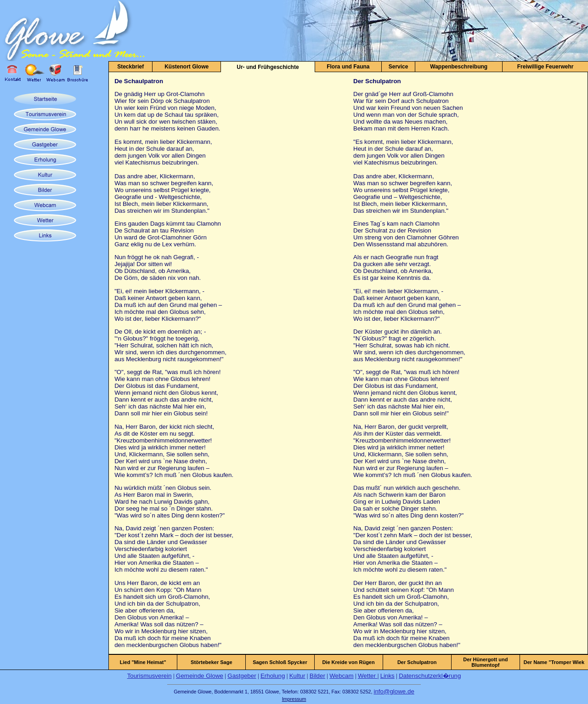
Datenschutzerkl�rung (430, 676)
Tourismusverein (150, 676)
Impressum (294, 699)
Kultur (297, 676)
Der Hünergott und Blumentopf (485, 662)
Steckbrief (130, 67)
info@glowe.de (394, 691)
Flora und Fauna (348, 67)
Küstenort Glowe (187, 67)
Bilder (317, 676)
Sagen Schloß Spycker (280, 662)
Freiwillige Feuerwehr (546, 67)
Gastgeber (242, 676)
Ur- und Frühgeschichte (268, 67)
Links (387, 676)
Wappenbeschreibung (459, 67)
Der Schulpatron (417, 662)
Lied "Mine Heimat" (143, 662)
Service (399, 67)
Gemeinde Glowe (200, 676)
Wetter (368, 676)
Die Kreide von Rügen (348, 662)
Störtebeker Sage (211, 662)
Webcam (341, 676)
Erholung (273, 676)
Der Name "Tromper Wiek (554, 662)
